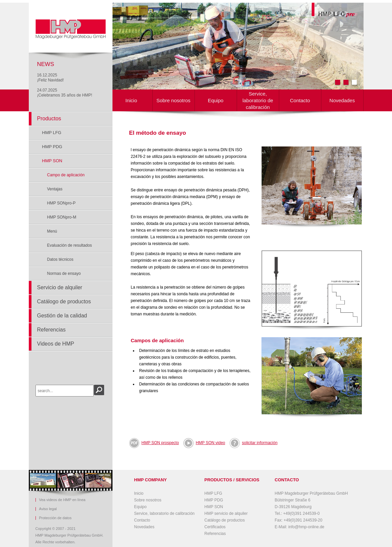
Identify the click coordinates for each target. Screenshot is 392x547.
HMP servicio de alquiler (226, 513)
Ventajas (55, 189)
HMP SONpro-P (61, 203)
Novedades (342, 100)
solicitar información (260, 443)
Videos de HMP (56, 344)
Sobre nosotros (173, 100)
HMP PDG (52, 147)
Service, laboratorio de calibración (258, 100)
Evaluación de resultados (70, 245)
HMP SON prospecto (160, 443)
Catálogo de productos (64, 301)
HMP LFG (52, 133)
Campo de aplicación (66, 175)
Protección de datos (55, 518)
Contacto (300, 100)
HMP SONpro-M (62, 217)
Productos (49, 118)
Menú (52, 231)
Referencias (51, 330)
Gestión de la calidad (62, 316)
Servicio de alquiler (60, 287)
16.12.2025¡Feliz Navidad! (51, 78)
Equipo (216, 100)
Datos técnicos (60, 259)
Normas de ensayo (64, 273)
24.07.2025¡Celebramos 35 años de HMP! (65, 93)
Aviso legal (48, 509)
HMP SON (52, 161)
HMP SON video (211, 443)
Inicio (131, 100)
